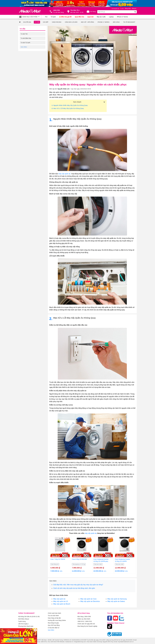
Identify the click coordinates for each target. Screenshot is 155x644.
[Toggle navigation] (30, 17)
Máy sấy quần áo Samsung (117, 599)
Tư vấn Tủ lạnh (25, 42)
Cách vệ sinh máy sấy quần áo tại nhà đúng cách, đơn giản (74, 588)
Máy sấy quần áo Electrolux (90, 601)
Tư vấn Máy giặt (26, 47)
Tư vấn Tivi (24, 34)
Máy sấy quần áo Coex (88, 599)
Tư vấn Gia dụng (26, 51)
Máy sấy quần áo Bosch (62, 604)
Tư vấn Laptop (25, 60)
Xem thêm (51, 630)
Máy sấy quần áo (59, 599)
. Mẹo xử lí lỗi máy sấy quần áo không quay (68, 108)
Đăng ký (134, 8)
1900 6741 (81, 621)
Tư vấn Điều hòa (26, 38)
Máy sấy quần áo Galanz (116, 601)
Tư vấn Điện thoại (26, 56)
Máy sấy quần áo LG (61, 601)
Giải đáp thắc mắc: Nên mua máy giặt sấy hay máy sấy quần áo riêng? (78, 585)
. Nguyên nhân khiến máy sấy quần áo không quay (70, 105)
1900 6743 (88, 621)
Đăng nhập (128, 8)
